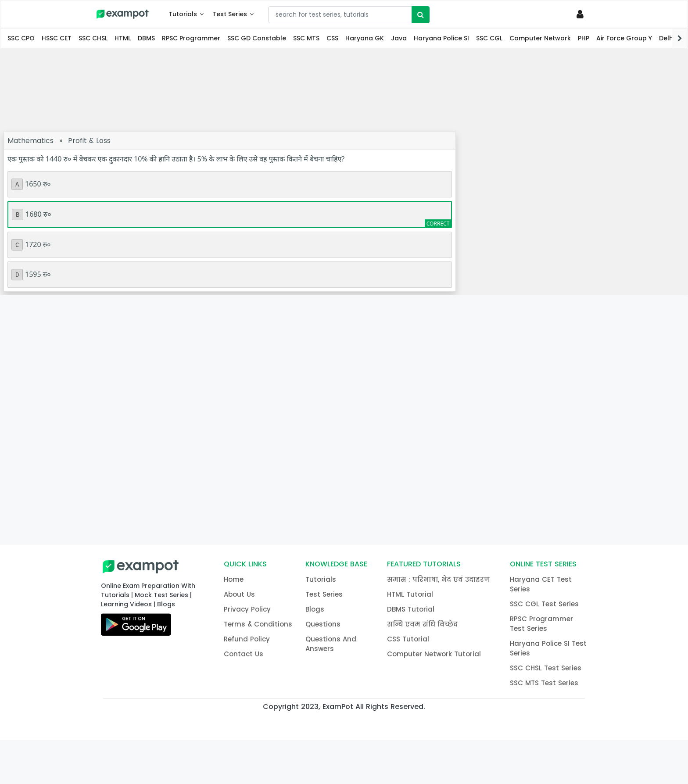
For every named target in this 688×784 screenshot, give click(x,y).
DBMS (146, 38)
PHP (584, 38)
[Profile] (582, 14)
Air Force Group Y (624, 38)
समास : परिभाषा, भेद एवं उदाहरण (439, 579)
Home (234, 579)
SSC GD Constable (257, 38)
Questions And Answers (331, 644)
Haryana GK (365, 38)
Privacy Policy (247, 609)
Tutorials (183, 14)
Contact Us (244, 654)
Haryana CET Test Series (541, 584)
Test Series (230, 14)
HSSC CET (57, 38)
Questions (323, 624)
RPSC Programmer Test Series (541, 624)
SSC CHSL (93, 38)
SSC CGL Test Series (544, 604)
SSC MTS (306, 38)
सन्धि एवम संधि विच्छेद (422, 624)
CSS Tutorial (408, 639)
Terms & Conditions (258, 624)
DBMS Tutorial (411, 609)
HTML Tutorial (410, 594)
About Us (239, 594)
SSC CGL (489, 38)
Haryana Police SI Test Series (548, 648)
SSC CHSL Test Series (546, 668)
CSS (332, 38)
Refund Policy (247, 639)
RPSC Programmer (191, 38)
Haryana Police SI (441, 38)
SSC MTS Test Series (544, 683)
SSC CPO (21, 38)
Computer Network (540, 38)
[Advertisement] (344, 90)
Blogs (315, 609)
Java (399, 38)
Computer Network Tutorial (434, 654)
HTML (123, 38)
